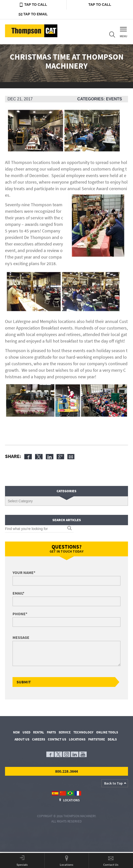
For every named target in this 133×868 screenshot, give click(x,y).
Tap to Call (33, 5)
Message (21, 637)
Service (65, 732)
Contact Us (57, 739)
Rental (39, 732)
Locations (77, 739)
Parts (51, 732)
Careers (39, 739)
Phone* (20, 614)
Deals (112, 739)
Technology (83, 732)
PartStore (97, 739)
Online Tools (107, 732)
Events (114, 99)
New (16, 732)
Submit (24, 682)
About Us (22, 739)
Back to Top (113, 783)
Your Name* (24, 572)
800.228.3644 (67, 771)
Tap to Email (33, 14)
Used (26, 732)
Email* (18, 593)
